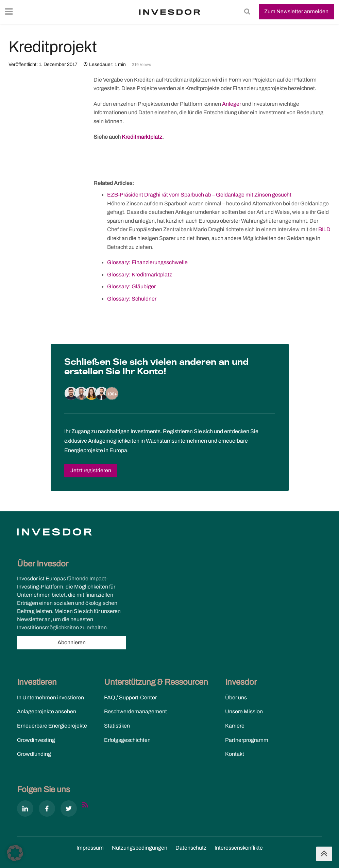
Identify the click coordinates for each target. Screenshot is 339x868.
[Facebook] (47, 810)
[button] (15, 853)
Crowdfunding (34, 754)
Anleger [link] (232, 104)
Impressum (90, 848)
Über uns (236, 697)
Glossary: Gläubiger (131, 286)
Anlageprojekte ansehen (47, 711)
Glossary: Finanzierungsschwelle (147, 262)
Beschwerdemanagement (135, 711)
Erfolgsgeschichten (127, 740)
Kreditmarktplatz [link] (142, 137)
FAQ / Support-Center (130, 697)
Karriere (235, 726)
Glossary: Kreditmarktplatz (140, 275)
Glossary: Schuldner (132, 299)
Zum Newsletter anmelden (296, 11)
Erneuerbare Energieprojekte (52, 726)
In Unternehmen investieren (50, 697)
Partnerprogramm (247, 740)
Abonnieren (72, 642)
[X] (69, 810)
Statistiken (117, 726)
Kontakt (235, 754)
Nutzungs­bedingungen (140, 848)
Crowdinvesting (36, 740)
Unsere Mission (244, 711)
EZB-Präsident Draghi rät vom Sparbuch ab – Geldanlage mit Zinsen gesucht (199, 195)
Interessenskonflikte (239, 848)
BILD (324, 229)
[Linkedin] (25, 810)
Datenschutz (191, 848)
